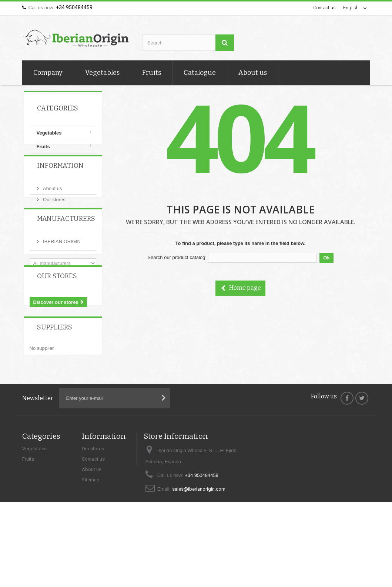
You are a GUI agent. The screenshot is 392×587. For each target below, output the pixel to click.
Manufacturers (66, 246)
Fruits (152, 73)
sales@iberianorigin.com (199, 538)
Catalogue (200, 73)
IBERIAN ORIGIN (61, 266)
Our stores (54, 214)
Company (48, 73)
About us (253, 73)
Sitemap (91, 529)
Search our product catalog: (177, 257)
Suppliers (55, 375)
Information (60, 183)
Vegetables (102, 73)
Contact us (324, 8)
